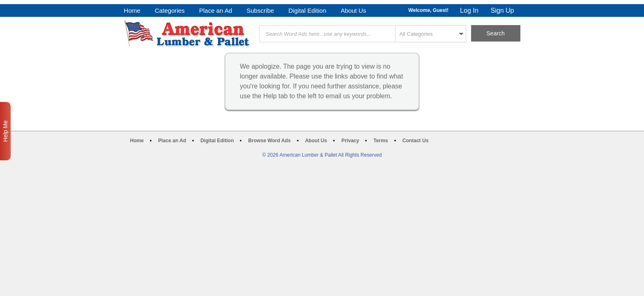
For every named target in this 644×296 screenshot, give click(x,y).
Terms (381, 141)
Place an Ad (216, 10)
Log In (469, 10)
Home (132, 10)
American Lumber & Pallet (188, 34)
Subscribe (260, 10)
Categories (170, 10)
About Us (353, 10)
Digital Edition (307, 10)
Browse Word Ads (269, 141)
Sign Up (503, 10)
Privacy (350, 141)
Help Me (5, 131)
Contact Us (416, 141)
